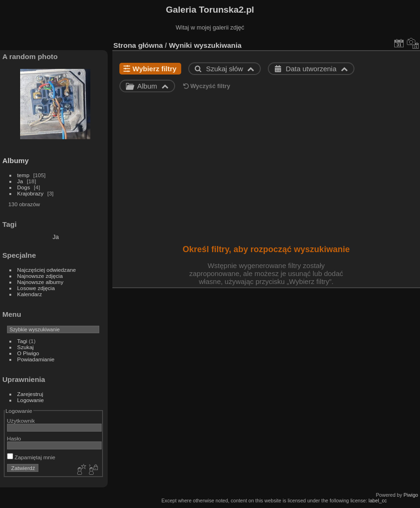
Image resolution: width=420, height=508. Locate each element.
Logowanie (31, 400)
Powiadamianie (36, 359)
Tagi (22, 341)
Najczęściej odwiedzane (47, 270)
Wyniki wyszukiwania (205, 45)
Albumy (15, 161)
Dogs (24, 187)
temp (23, 175)
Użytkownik (21, 421)
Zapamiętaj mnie (31, 457)
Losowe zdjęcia (36, 288)
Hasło (14, 438)
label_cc (378, 501)
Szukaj (26, 347)
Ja (20, 181)
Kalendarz (30, 294)
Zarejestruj (30, 394)
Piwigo (411, 495)
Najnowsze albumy (41, 282)
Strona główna (138, 45)
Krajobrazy (30, 193)
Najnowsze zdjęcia (40, 276)
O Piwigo (28, 353)
